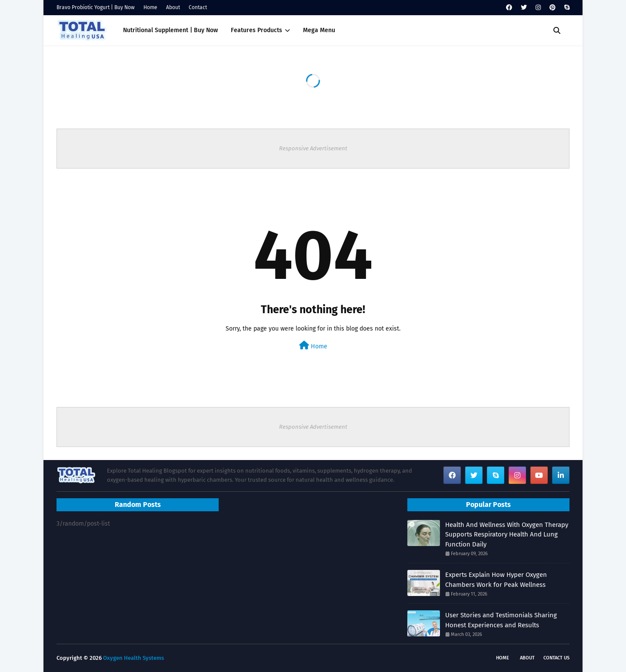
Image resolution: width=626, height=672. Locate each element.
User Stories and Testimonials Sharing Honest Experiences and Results (501, 620)
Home (150, 7)
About (173, 7)
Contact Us (556, 658)
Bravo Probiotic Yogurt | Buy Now (96, 7)
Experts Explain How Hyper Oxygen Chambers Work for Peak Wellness (496, 580)
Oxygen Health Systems (133, 658)
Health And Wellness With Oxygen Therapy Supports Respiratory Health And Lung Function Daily (507, 535)
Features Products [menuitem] (256, 30)
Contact (198, 7)
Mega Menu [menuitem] (319, 30)
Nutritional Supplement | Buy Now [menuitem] (170, 30)
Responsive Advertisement (313, 148)
